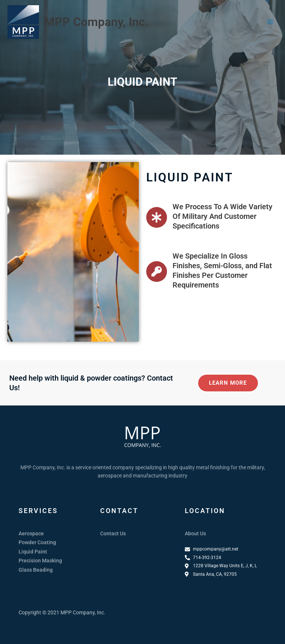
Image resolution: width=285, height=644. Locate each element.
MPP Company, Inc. (96, 22)
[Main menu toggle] (270, 22)
